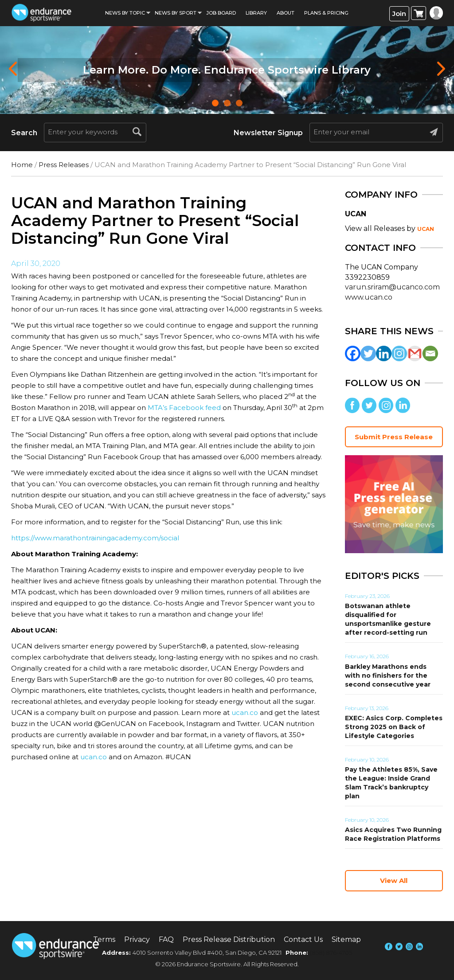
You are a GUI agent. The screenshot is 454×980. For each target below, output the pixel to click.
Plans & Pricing (326, 13)
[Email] (430, 353)
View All (394, 880)
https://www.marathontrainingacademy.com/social (95, 538)
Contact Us (303, 939)
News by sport (176, 13)
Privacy (137, 939)
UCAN (426, 229)
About (286, 13)
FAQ (166, 939)
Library (256, 13)
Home (22, 165)
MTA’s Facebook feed (184, 408)
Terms (104, 939)
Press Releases (64, 165)
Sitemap (346, 939)
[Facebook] (353, 353)
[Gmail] (415, 353)
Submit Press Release (394, 437)
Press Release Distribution (229, 939)
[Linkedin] (384, 353)
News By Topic (125, 13)
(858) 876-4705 (331, 953)
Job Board (221, 13)
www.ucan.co (369, 297)
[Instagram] (399, 353)
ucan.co (245, 713)
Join (399, 14)
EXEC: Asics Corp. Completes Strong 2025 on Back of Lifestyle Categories (394, 727)
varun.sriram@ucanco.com (392, 287)
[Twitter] (368, 353)
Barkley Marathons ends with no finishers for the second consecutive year (388, 675)
